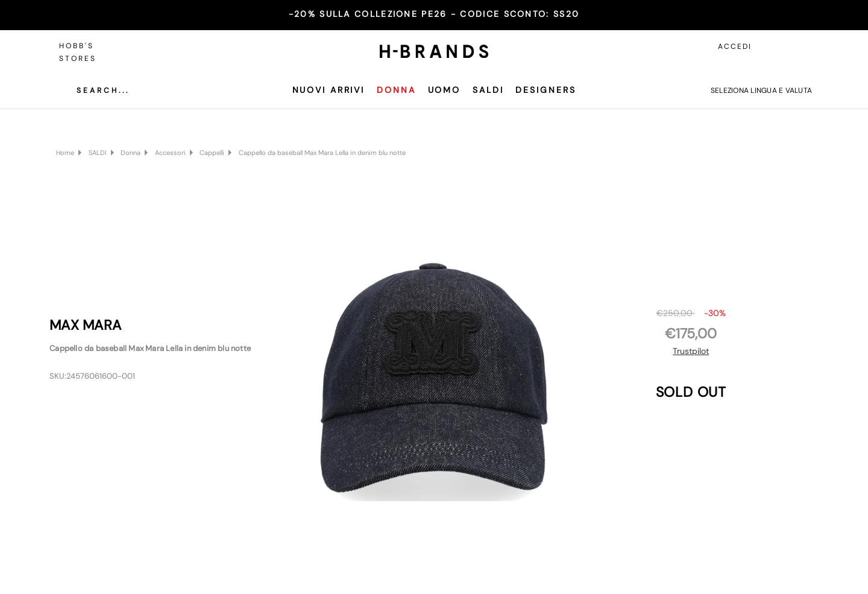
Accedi (735, 46)
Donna (396, 90)
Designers (546, 90)
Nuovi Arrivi (329, 90)
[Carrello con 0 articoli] (800, 46)
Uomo (445, 90)
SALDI (488, 90)
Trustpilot (691, 351)
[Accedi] (773, 46)
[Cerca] (94, 90)
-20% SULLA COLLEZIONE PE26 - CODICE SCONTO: (434, 14)
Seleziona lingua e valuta (761, 90)
